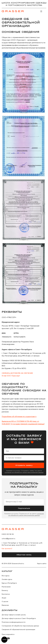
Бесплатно (6, 594)
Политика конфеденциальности (14, 622)
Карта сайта (42, 564)
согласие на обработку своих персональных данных (24, 472)
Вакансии (5, 605)
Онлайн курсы (7, 579)
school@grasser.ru (8, 539)
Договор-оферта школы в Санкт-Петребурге (19, 619)
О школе (5, 602)
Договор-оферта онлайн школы (14, 615)
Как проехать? (7, 549)
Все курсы (6, 576)
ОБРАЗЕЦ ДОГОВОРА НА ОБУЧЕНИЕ (17, 373)
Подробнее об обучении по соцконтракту (19, 417)
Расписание (6, 587)
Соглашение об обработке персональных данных (20, 626)
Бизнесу (5, 591)
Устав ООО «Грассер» (11, 376)
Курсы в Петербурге (9, 583)
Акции (4, 598)
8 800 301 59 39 (8, 534)
